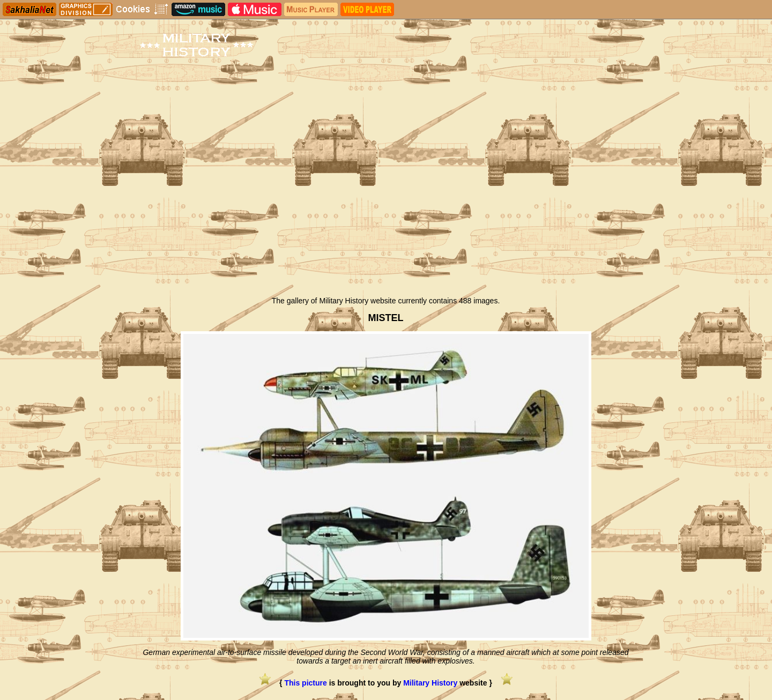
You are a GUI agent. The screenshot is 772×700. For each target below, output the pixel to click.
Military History (430, 683)
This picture (305, 683)
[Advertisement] (386, 211)
